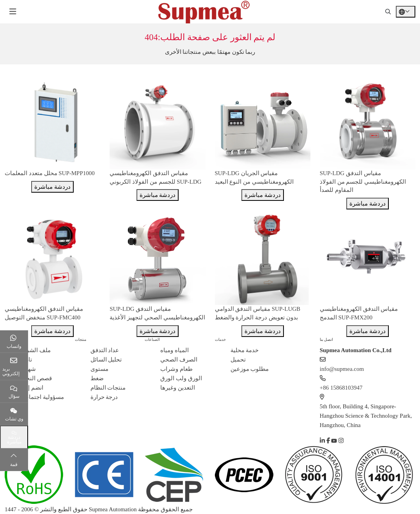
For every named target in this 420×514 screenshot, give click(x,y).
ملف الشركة (35, 350)
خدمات (220, 339)
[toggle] (13, 12)
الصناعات (152, 339)
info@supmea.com (342, 369)
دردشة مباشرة (52, 187)
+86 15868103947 (341, 388)
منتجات (81, 339)
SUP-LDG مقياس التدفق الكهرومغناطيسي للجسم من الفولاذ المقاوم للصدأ (363, 182)
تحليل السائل (106, 360)
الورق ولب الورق (181, 378)
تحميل (238, 360)
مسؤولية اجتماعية (42, 397)
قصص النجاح (36, 378)
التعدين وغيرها (178, 388)
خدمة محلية (245, 350)
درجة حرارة (104, 397)
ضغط (97, 378)
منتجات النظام (108, 388)
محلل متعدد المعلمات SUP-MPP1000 (50, 173)
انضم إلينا (32, 388)
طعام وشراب (176, 369)
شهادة (28, 369)
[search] (388, 12)
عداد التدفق (105, 350)
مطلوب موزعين (250, 369)
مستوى (99, 369)
